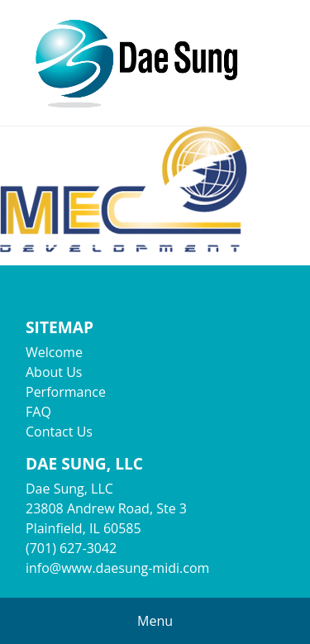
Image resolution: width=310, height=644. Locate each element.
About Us (54, 372)
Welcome (54, 352)
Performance (66, 392)
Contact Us (59, 432)
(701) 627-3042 (71, 548)
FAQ (38, 412)
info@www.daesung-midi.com (117, 568)
